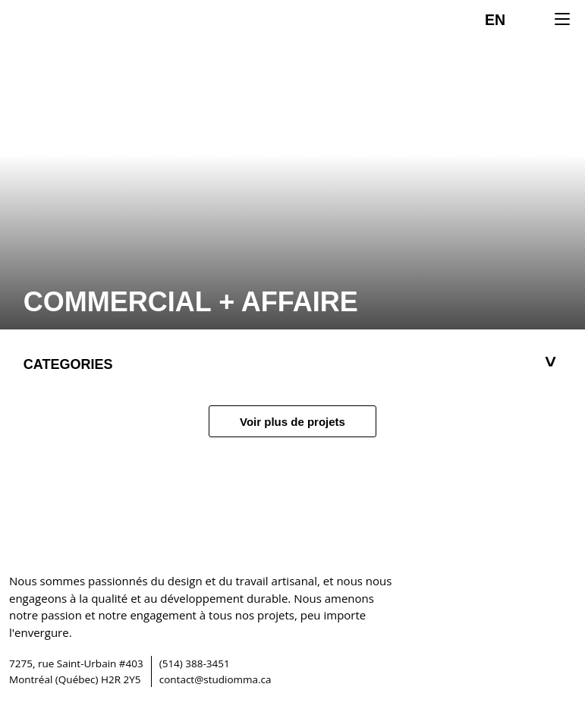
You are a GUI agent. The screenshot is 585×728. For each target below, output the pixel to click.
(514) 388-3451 (195, 663)
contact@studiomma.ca (215, 679)
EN (495, 20)
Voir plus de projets (292, 422)
